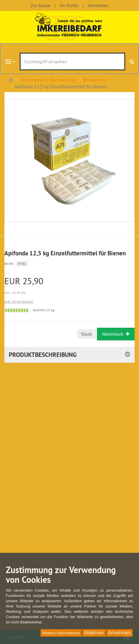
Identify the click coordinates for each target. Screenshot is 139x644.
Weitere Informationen (61, 633)
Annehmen (119, 633)
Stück (86, 334)
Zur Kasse (40, 5)
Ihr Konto (69, 5)
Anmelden (98, 5)
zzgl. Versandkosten (19, 301)
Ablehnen (94, 633)
